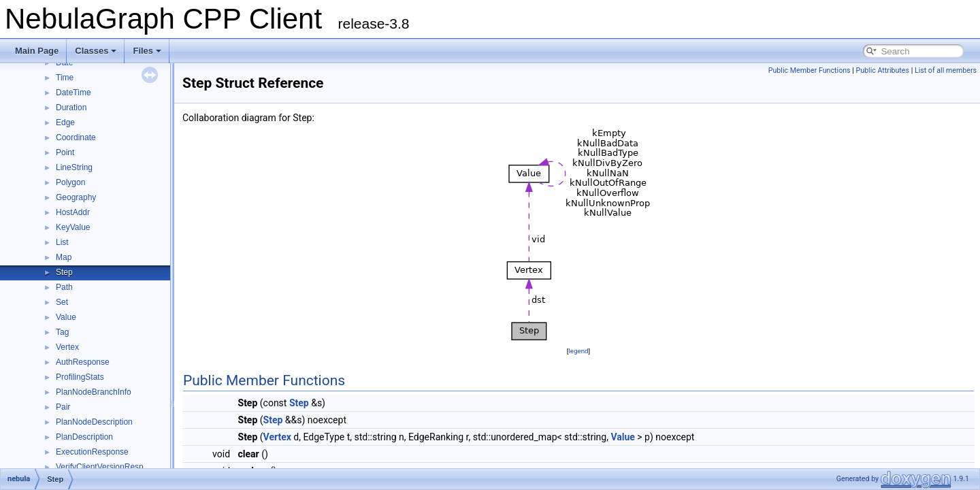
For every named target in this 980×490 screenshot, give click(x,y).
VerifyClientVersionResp (100, 467)
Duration (71, 108)
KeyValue (73, 227)
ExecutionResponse (92, 452)
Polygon (70, 182)
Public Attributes (882, 70)
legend (578, 351)
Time (65, 78)
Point (65, 152)
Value (66, 317)
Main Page (37, 51)
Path (64, 287)
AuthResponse (83, 362)
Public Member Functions (810, 70)
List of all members (946, 70)
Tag (62, 332)
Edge (65, 122)
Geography (76, 197)
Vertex (67, 347)
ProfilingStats (80, 377)
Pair (63, 407)
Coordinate (76, 137)
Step (64, 272)
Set (62, 302)
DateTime (73, 93)
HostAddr (73, 212)
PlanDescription (84, 437)
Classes (96, 51)
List (62, 242)
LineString (74, 167)
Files (147, 51)
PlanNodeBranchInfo (94, 392)
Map (64, 257)
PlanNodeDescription (94, 422)
